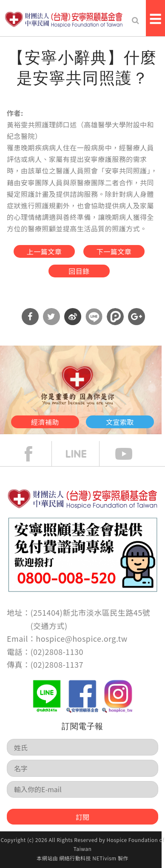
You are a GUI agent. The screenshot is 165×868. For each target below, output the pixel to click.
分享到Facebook (30, 317)
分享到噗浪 (115, 317)
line (82, 454)
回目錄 (79, 271)
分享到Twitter (51, 317)
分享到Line (94, 317)
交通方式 (49, 626)
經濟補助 (45, 422)
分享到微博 (73, 317)
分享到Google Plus (137, 317)
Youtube (130, 454)
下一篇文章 (114, 251)
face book (35, 454)
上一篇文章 (44, 251)
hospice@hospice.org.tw (81, 638)
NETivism (104, 858)
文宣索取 (120, 422)
